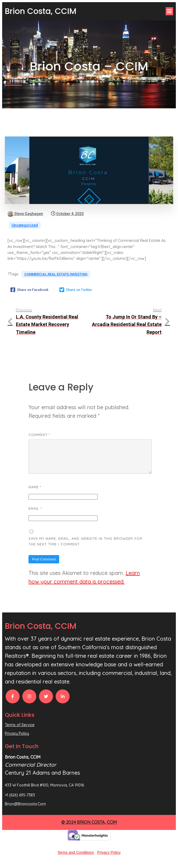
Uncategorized (25, 225)
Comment (39, 435)
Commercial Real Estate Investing (56, 274)
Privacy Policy (109, 859)
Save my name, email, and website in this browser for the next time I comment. (86, 548)
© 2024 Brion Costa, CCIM (89, 829)
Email (35, 515)
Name (35, 493)
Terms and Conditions (76, 859)
